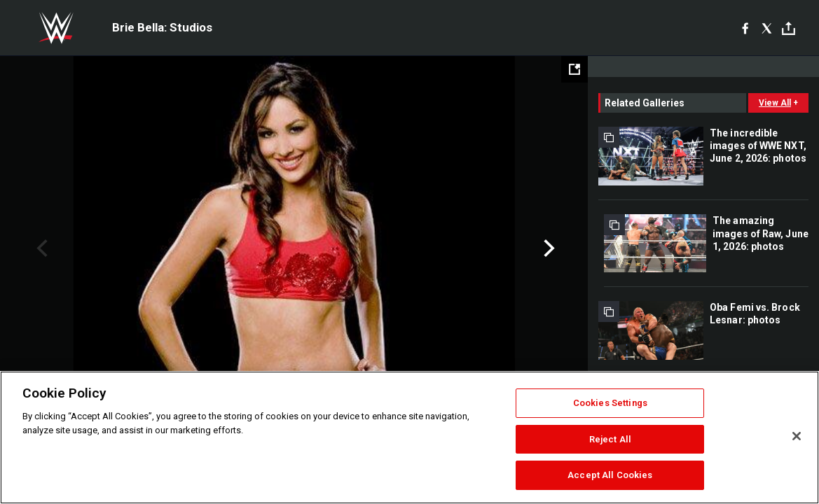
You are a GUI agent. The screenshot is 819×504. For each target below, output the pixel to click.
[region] (409, 437)
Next (548, 248)
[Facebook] (745, 28)
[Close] (797, 436)
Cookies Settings (610, 403)
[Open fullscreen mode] (574, 69)
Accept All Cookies (610, 475)
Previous (40, 248)
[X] (767, 28)
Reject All (610, 439)
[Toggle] (789, 28)
